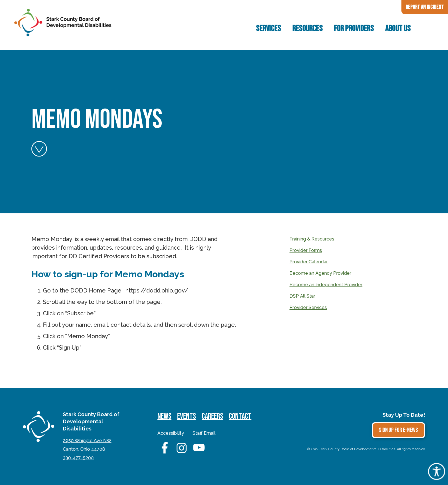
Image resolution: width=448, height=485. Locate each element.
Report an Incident (425, 7)
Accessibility (171, 433)
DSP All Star (302, 296)
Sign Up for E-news (398, 430)
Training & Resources (312, 239)
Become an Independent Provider (326, 285)
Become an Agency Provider (320, 273)
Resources (307, 29)
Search (426, 29)
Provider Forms (306, 250)
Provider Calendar (309, 262)
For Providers (354, 29)
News (164, 416)
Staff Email (204, 433)
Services (268, 29)
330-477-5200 (78, 458)
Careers (212, 416)
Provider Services (308, 307)
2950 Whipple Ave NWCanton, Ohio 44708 (87, 445)
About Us (398, 29)
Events (187, 416)
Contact (240, 416)
